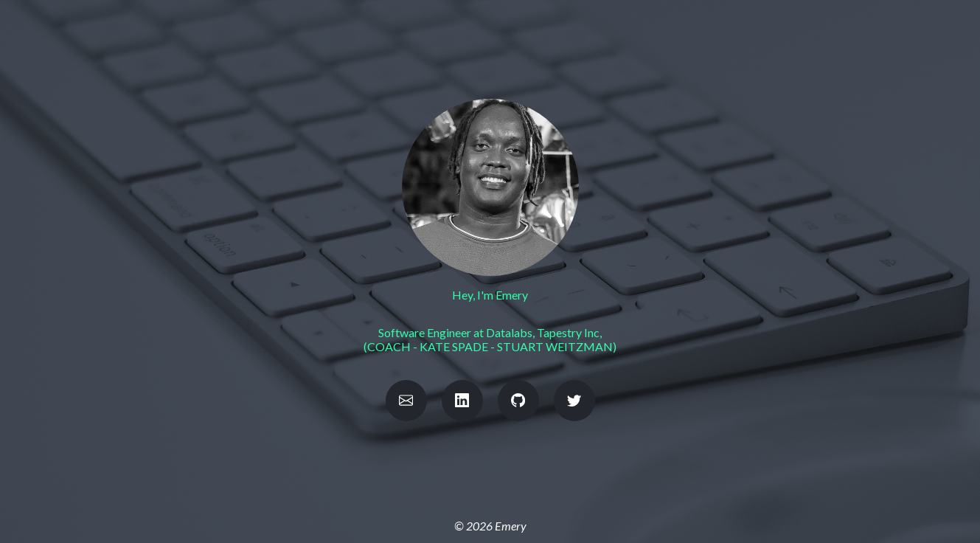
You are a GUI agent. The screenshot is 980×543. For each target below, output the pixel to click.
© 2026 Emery (490, 526)
